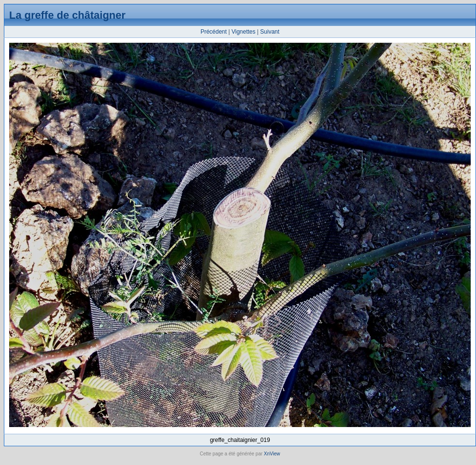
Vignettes (243, 32)
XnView (272, 454)
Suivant (270, 32)
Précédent (214, 32)
